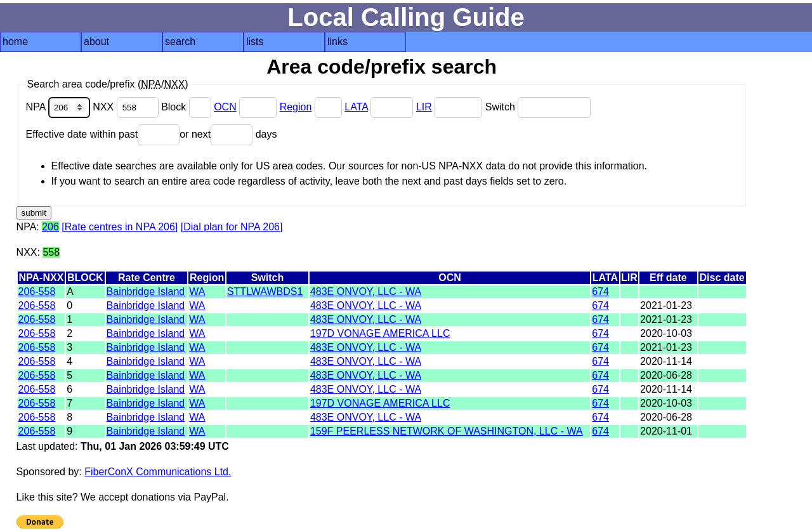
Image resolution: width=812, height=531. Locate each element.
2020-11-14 (666, 361)
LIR (424, 107)
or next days (228, 134)
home (15, 42)
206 (50, 227)
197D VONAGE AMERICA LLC (380, 333)
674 (600, 292)
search (180, 42)
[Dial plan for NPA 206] (232, 227)
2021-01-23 (666, 305)
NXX (127, 107)
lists (255, 42)
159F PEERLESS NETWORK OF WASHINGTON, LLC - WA (447, 431)
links (337, 42)
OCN (225, 107)
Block (187, 107)
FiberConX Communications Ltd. (158, 472)
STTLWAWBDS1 (265, 292)
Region (296, 107)
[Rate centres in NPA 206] (120, 227)
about (96, 42)
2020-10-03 (666, 333)
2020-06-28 (666, 375)
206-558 (37, 292)
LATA (356, 107)
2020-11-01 (666, 431)
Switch (538, 107)
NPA (60, 107)
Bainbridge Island (146, 292)
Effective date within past (103, 134)
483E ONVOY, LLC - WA (366, 292)
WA (197, 292)
